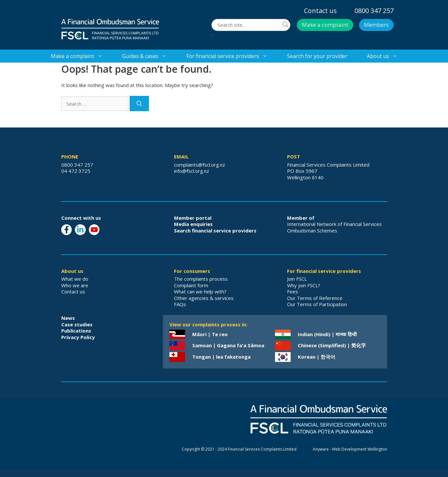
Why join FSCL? (304, 285)
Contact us (320, 11)
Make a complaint (325, 25)
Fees (293, 291)
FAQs (180, 304)
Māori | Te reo (210, 334)
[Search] (139, 104)
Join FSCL (297, 279)
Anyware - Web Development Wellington (350, 449)
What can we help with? (200, 291)
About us (387, 56)
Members (376, 25)
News (68, 318)
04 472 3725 (76, 171)
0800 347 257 (374, 11)
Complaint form (191, 285)
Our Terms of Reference (315, 298)
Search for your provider (317, 56)
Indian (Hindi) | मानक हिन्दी (327, 334)
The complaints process (201, 279)
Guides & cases (149, 56)
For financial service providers (232, 56)
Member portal (193, 218)
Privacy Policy (78, 337)
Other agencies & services (204, 298)
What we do (75, 279)
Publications (76, 331)
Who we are (75, 285)
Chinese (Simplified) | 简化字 (332, 345)
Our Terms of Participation (317, 304)
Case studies (77, 324)
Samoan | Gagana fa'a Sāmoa (228, 345)
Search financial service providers (215, 231)
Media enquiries (193, 224)
